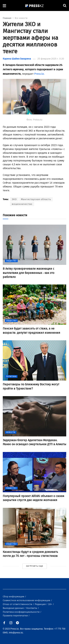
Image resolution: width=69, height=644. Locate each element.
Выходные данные (14, 608)
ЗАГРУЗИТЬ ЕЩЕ (35, 566)
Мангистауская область (36, 199)
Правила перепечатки (16, 616)
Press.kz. (40, 74)
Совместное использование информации (27, 600)
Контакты (32, 608)
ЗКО (14, 199)
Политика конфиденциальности (21, 612)
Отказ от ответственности (18, 604)
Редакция (40, 604)
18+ (50, 604)
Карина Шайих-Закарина (17, 59)
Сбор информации (14, 596)
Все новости (21, 18)
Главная (7, 18)
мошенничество (22, 204)
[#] (35, 6)
